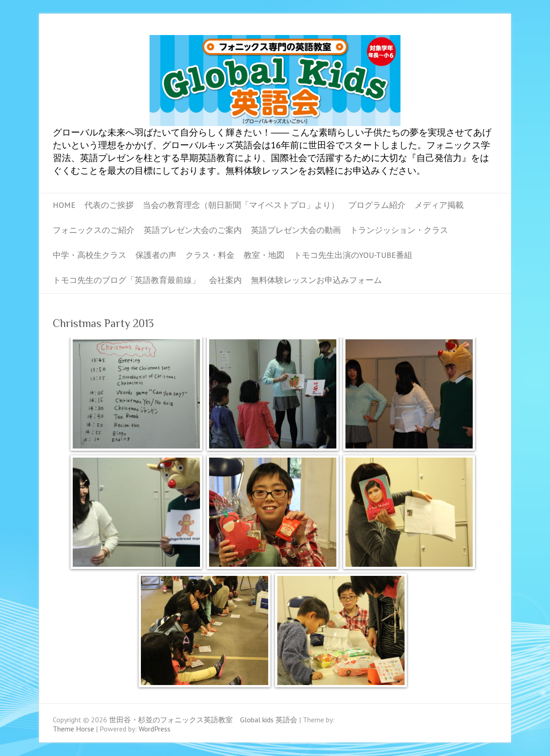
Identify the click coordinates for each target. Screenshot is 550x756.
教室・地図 (264, 255)
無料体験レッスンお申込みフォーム (316, 280)
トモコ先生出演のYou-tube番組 (353, 255)
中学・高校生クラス (90, 255)
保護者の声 (156, 255)
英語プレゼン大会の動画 (296, 230)
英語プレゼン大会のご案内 (193, 230)
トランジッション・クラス (399, 230)
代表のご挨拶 (109, 205)
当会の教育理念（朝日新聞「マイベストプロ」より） (241, 205)
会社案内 (225, 280)
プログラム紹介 (377, 205)
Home (64, 205)
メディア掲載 (439, 205)
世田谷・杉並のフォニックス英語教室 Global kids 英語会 (275, 81)
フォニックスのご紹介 (94, 230)
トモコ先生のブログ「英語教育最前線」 (126, 280)
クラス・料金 (210, 255)
